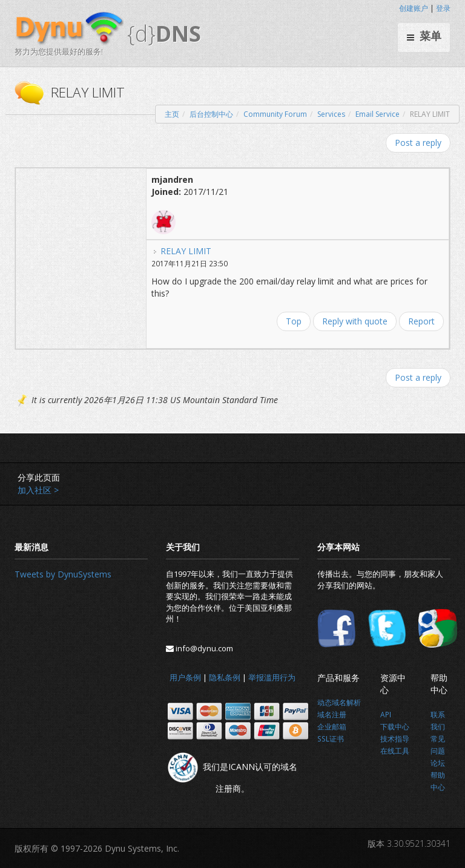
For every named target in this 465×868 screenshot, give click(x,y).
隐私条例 (225, 677)
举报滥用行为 (272, 677)
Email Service (378, 114)
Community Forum (275, 114)
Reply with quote (355, 321)
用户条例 (185, 677)
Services (331, 114)
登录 (443, 8)
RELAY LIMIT (186, 251)
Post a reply (418, 143)
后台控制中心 (211, 114)
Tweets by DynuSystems (63, 574)
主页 (172, 114)
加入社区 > (38, 490)
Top (294, 321)
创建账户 (414, 8)
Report (421, 321)
